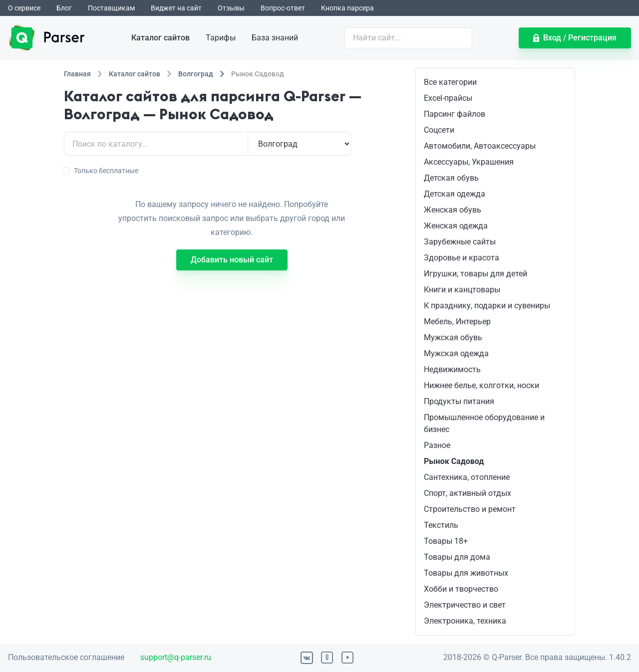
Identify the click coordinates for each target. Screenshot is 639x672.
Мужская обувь (453, 337)
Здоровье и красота (462, 258)
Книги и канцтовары (462, 290)
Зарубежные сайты (460, 242)
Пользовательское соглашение (66, 657)
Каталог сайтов (160, 38)
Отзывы (231, 8)
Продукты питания (459, 401)
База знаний (275, 38)
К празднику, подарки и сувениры (487, 306)
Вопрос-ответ (283, 8)
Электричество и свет (465, 605)
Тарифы (221, 38)
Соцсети (439, 130)
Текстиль (441, 525)
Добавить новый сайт (232, 260)
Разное (437, 445)
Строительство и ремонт (470, 509)
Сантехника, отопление (467, 477)
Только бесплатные (101, 171)
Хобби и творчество (461, 589)
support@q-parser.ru (176, 657)
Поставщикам (111, 8)
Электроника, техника (465, 621)
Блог (64, 8)
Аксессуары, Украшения (469, 162)
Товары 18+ (446, 541)
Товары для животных (466, 573)
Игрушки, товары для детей (476, 274)
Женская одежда (456, 226)
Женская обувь (453, 210)
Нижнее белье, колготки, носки (481, 385)
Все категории (450, 82)
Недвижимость (452, 369)
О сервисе (24, 8)
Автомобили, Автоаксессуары (480, 146)
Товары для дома (457, 557)
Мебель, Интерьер (457, 322)
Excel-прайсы (448, 98)
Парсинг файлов (455, 114)
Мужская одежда (456, 353)
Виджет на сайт (176, 8)
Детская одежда (455, 194)
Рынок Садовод (454, 461)
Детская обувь (451, 178)
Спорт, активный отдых (468, 493)
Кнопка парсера (347, 8)
